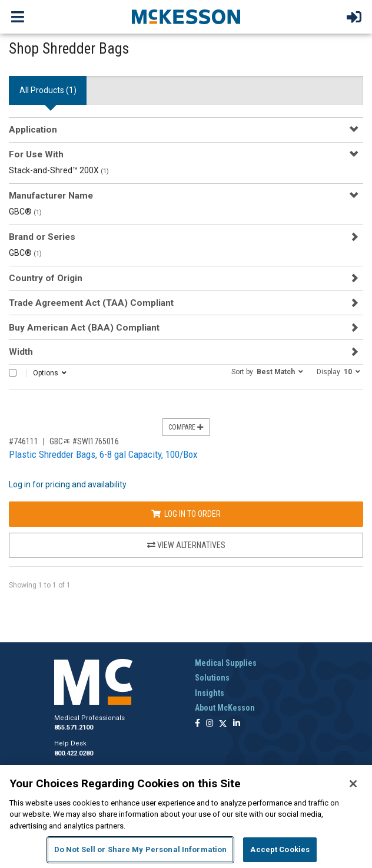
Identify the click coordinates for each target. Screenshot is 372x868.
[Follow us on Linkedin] (237, 724)
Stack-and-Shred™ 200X (59, 170)
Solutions (212, 678)
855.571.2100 (74, 727)
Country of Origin (46, 278)
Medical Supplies (226, 663)
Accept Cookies (280, 849)
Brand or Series (42, 237)
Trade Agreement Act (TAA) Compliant (91, 303)
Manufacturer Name (51, 196)
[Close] (353, 784)
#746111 (24, 441)
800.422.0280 (74, 753)
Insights (210, 693)
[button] (267, 371)
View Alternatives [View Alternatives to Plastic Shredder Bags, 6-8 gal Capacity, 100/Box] (186, 545)
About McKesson (225, 708)
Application (33, 130)
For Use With (36, 154)
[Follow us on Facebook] (197, 724)
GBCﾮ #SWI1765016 (84, 441)
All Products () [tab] (48, 90)
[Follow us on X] (223, 724)
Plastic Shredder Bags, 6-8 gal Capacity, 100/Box (103, 454)
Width (21, 352)
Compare (186, 427)
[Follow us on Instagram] (210, 724)
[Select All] (13, 373)
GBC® (25, 212)
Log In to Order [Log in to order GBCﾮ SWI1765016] (186, 514)
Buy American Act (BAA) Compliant (84, 328)
